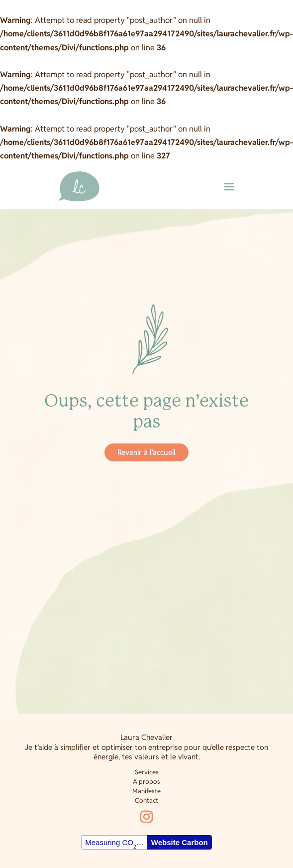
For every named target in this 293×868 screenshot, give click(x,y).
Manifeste (146, 791)
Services (147, 772)
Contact (146, 800)
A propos (146, 782)
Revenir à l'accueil (146, 452)
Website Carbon (180, 842)
